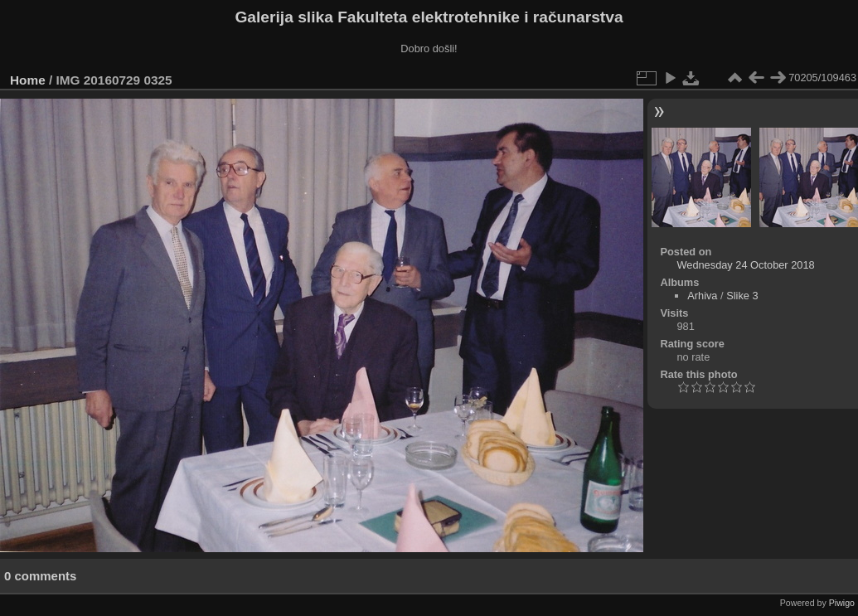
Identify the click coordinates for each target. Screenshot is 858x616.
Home (28, 80)
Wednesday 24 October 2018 (745, 265)
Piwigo (842, 603)
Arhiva (702, 296)
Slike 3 (742, 296)
